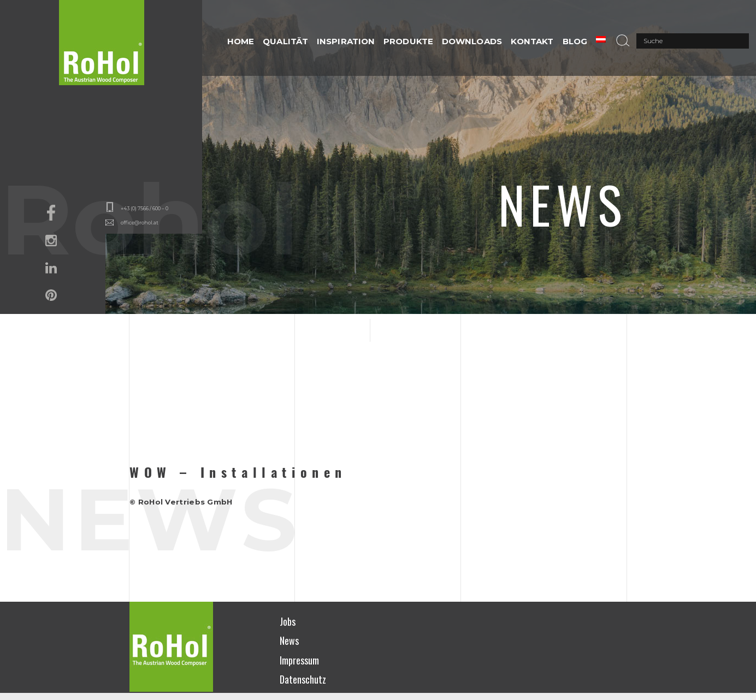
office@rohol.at (140, 223)
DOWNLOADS (472, 41)
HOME (241, 41)
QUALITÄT (285, 41)
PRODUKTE (408, 41)
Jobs (288, 621)
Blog (575, 41)
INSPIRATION (346, 41)
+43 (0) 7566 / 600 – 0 (144, 208)
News (289, 640)
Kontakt (532, 41)
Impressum (299, 660)
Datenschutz (303, 679)
